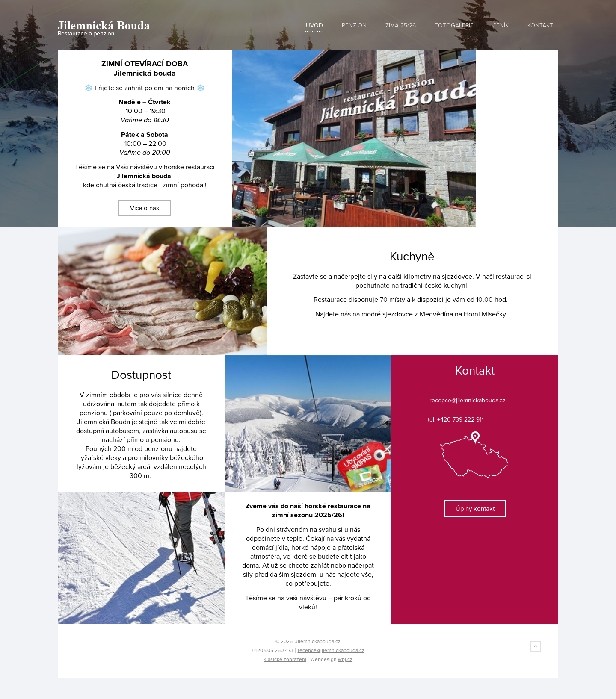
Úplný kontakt (475, 509)
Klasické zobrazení (285, 659)
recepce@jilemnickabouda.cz (331, 650)
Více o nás (145, 208)
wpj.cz (345, 659)
